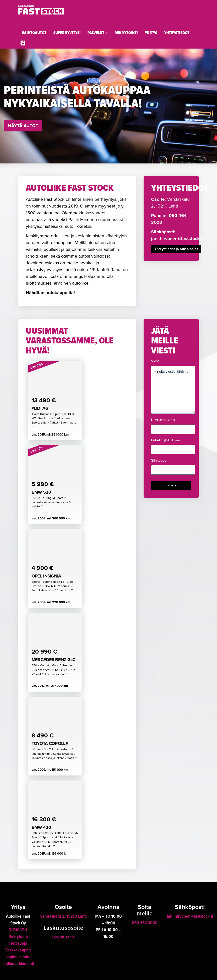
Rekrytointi (126, 33)
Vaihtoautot (34, 33)
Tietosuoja (18, 944)
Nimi (163, 420)
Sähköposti (160, 460)
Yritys (151, 33)
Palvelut (97, 33)
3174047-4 (18, 930)
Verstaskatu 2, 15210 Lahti (63, 917)
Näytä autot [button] (23, 126)
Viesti (155, 361)
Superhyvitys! (67, 33)
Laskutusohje (63, 938)
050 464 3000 (145, 923)
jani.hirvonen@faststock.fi (177, 239)
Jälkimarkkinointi (19, 964)
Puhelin (165, 440)
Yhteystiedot (177, 33)
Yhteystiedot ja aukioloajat (176, 249)
